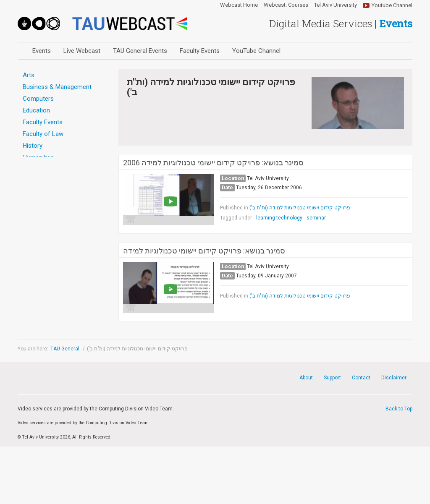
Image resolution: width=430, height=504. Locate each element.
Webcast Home (239, 5)
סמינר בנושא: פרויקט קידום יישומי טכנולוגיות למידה (204, 251)
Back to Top (399, 409)
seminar (316, 218)
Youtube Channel (392, 5)
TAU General (66, 349)
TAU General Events (140, 51)
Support (332, 378)
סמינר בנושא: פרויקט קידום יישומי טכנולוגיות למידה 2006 (213, 163)
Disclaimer (394, 378)
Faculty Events (200, 51)
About (306, 378)
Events (42, 51)
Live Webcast (82, 51)
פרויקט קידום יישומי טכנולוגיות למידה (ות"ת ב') (300, 208)
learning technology (279, 218)
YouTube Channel (256, 51)
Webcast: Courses (286, 5)
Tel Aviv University (336, 5)
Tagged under (236, 218)
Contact (361, 378)
